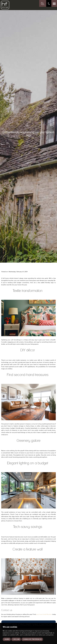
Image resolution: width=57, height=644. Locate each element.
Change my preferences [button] (32, 639)
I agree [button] (7, 639)
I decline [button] (16, 639)
